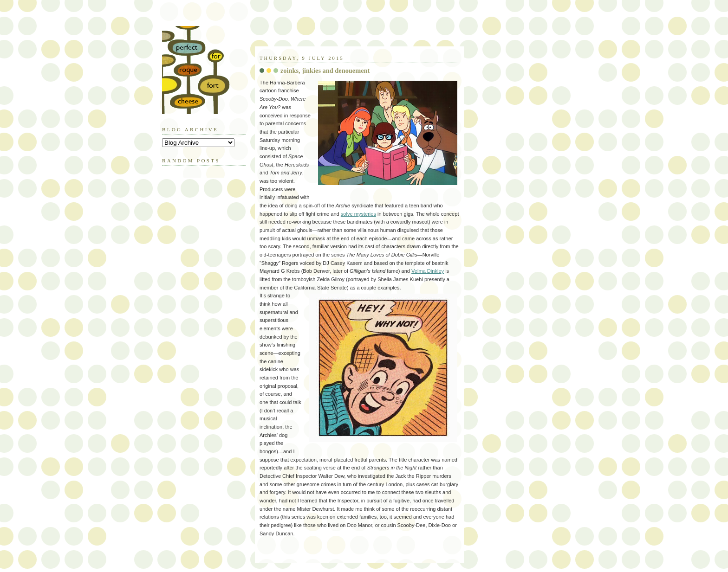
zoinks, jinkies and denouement (325, 71)
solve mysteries (358, 214)
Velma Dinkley (428, 271)
